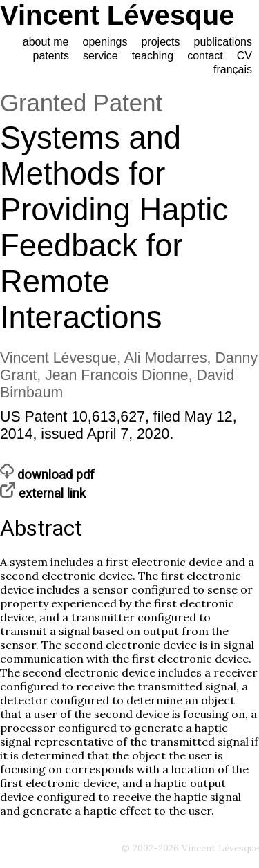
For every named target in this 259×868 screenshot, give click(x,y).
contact (205, 56)
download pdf (47, 475)
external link (43, 493)
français (233, 69)
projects (160, 42)
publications (223, 42)
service (100, 56)
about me (46, 42)
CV (244, 56)
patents (51, 56)
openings (105, 42)
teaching (153, 56)
